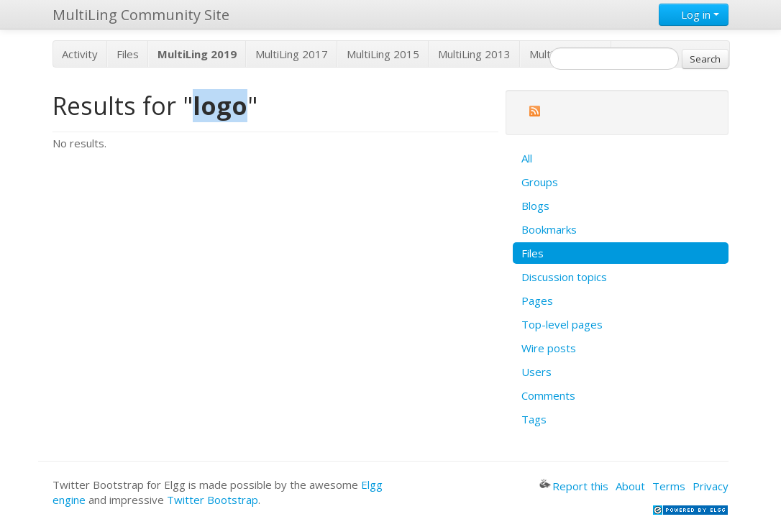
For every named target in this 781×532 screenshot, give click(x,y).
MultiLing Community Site (141, 15)
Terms (669, 486)
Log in (694, 14)
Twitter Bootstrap (213, 500)
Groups (540, 182)
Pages (537, 301)
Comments (548, 395)
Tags (534, 419)
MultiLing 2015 (383, 54)
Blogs (535, 206)
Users (536, 372)
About (630, 486)
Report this (574, 486)
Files (128, 54)
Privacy (711, 486)
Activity (80, 54)
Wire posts (549, 348)
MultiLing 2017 (292, 54)
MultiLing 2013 (474, 54)
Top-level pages (562, 324)
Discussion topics (564, 277)
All (527, 158)
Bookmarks (549, 229)
